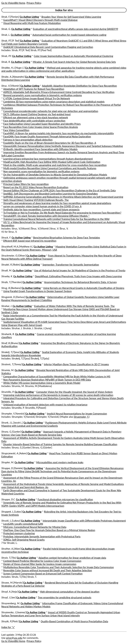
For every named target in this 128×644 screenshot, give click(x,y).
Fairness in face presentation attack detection (28, 140)
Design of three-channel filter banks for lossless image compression (40, 564)
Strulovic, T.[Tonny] (11, 364)
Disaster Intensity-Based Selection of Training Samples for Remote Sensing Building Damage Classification (60, 444)
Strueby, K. (7, 276)
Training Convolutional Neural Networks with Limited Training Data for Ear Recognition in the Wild (56, 219)
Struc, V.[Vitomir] (11, 86)
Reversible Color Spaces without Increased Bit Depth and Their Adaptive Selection (48, 570)
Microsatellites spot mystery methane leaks (60, 462)
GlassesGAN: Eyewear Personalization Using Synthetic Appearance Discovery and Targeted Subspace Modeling (63, 146)
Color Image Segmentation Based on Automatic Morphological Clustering (73, 56)
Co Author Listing (29, 17)
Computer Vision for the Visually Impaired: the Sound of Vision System (74, 392)
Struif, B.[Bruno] (10, 343)
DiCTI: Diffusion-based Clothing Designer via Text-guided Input (37, 114)
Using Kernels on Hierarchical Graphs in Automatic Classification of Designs (84, 288)
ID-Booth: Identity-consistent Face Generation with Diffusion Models (41, 149)
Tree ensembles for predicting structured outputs (65, 597)
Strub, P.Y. (6, 56)
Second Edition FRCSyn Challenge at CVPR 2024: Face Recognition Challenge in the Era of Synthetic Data (60, 190)
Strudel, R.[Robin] (11, 265)
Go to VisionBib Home (13, 3)
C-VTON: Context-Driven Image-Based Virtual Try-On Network (37, 98)
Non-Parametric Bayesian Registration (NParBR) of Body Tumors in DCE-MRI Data (47, 380)
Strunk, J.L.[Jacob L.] (12, 423)
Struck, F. (6, 238)
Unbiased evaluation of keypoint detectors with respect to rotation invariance (45, 405)
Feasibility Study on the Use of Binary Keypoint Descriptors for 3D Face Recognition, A (50, 143)
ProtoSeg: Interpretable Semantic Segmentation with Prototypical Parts (42, 537)
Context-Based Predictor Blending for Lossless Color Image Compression (42, 561)
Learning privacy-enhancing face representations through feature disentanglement (48, 159)
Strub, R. (6, 62)
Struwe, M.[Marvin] (12, 583)
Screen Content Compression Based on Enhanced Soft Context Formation (43, 574)
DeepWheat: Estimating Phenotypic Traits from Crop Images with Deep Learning (79, 276)
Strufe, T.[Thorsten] (12, 282)
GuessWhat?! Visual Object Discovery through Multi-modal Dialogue (41, 20)
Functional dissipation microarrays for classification (65, 499)
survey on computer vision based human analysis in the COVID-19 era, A (42, 206)
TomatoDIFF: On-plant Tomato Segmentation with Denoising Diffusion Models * (46, 216)
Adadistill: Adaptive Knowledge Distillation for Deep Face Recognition (79, 86)
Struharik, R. (8, 334)
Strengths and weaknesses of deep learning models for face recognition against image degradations (57, 203)
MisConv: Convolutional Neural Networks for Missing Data (35, 527)
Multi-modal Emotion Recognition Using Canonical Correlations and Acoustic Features (50, 168)
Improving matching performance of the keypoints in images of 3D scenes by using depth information (58, 395)
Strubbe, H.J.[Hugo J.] (13, 68)
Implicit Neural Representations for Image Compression (77, 414)
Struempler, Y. (81, 417)
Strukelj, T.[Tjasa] (11, 352)
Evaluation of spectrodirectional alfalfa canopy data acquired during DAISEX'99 (76, 29)
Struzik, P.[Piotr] (10, 621)
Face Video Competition (16, 130)
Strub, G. (6, 29)
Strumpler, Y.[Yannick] (13, 414)
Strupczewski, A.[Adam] (14, 453)
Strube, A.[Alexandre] (13, 77)
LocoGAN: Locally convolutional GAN (23, 524)
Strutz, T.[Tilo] (9, 558)
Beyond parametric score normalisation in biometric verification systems (43, 95)
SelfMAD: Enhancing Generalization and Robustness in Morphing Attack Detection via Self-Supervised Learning (63, 197)
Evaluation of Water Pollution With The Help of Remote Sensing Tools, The (74, 306)
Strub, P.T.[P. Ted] (10, 41)
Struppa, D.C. (8, 499)
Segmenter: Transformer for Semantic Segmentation (71, 265)
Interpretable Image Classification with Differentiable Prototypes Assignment (84, 521)
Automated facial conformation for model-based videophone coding (69, 35)
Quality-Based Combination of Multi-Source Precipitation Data (74, 621)
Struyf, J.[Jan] (9, 597)
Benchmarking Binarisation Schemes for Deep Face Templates (67, 238)
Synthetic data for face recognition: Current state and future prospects (41, 210)
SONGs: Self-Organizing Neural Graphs (24, 540)
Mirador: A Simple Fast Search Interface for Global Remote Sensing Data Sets (74, 62)
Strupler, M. (8, 462)
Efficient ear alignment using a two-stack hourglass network (36, 117)
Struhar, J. (7, 306)
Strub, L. (6, 35)
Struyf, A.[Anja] (10, 592)
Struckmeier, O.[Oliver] (14, 256)
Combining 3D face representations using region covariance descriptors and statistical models (54, 102)
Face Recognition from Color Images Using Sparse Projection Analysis (41, 127)
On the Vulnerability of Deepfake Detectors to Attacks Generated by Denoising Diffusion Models (55, 175)
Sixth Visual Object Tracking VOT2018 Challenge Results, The (36, 200)
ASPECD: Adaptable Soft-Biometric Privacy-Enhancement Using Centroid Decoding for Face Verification (59, 92)
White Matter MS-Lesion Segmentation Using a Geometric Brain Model (42, 383)
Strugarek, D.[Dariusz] (13, 297)
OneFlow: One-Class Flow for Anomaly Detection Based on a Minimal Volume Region (49, 530)
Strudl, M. (7, 270)
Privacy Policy (34, 3)
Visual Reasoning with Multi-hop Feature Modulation (32, 23)
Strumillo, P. (8, 392)
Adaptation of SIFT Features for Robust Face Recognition (34, 89)
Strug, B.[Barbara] (11, 288)
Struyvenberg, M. (11, 603)
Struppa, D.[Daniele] (12, 468)
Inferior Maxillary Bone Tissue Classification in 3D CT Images (76, 364)
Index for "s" (8, 627)
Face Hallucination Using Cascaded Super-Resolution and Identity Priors (42, 124)
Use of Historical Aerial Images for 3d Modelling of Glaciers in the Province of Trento (80, 270)
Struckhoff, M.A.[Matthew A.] (17, 247)
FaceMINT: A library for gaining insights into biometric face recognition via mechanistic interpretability (59, 133)
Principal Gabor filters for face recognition (26, 184)
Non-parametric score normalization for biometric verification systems (41, 171)
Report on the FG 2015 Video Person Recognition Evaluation (36, 187)
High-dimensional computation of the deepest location (70, 592)
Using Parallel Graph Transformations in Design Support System (38, 291)
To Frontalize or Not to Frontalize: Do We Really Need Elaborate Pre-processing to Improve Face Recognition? (62, 213)
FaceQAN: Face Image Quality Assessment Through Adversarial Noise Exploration (47, 137)
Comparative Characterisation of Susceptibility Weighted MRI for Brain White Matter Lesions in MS (57, 377)
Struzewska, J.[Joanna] (14, 612)
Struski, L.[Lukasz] (11, 521)
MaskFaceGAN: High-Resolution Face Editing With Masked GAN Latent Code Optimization (52, 162)
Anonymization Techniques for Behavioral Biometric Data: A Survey (80, 282)
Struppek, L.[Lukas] (12, 512)
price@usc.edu (14, 638)
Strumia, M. (8, 370)
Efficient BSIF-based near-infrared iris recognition (30, 241)
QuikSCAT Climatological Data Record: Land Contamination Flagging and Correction (48, 47)
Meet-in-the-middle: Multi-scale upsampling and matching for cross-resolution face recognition (55, 165)
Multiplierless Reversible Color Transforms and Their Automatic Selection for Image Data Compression (59, 567)
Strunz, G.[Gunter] (11, 432)
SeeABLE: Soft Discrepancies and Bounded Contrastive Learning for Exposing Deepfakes (51, 194)
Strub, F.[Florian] (10, 17)
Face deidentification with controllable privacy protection (34, 121)
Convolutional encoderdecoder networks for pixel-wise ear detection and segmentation (51, 111)
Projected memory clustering (19, 533)
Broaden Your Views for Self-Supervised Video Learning (71, 17)
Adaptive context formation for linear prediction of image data (72, 558)
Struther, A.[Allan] (11, 549)
